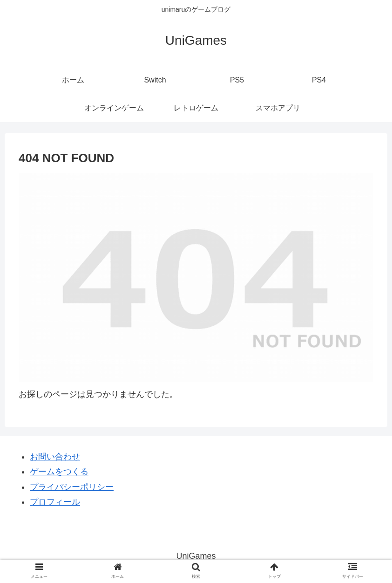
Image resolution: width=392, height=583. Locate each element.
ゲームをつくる (59, 472)
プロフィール (55, 502)
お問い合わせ (55, 457)
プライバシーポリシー (72, 487)
